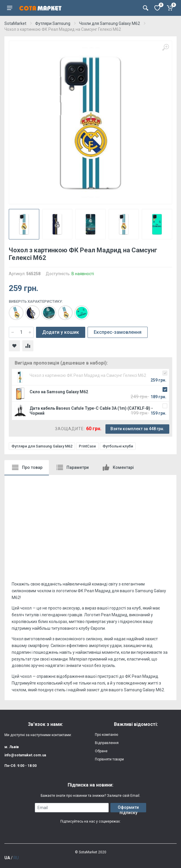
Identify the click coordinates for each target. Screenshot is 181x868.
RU (16, 858)
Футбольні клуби (118, 446)
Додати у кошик (61, 332)
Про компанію (106, 735)
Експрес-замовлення (118, 332)
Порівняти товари (109, 759)
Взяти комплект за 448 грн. (137, 429)
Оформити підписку (128, 809)
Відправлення (107, 743)
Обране (101, 751)
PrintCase (87, 446)
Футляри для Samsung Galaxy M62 (42, 446)
